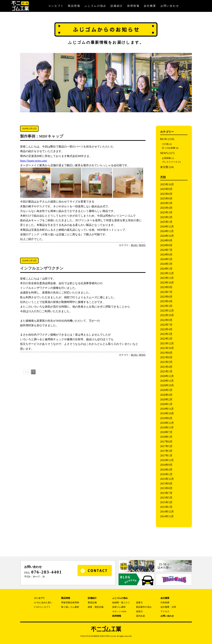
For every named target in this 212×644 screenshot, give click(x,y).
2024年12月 (167, 227)
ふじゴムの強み (95, 6)
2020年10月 (167, 385)
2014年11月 (167, 516)
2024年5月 (166, 259)
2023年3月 (166, 306)
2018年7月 (166, 432)
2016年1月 (166, 474)
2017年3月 (166, 451)
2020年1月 (166, 404)
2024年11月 (167, 231)
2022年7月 (166, 325)
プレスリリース (170, 162)
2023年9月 (166, 287)
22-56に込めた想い (43, 602)
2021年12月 (167, 343)
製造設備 (92, 602)
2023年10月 (167, 283)
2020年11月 (167, 381)
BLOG (134, 245)
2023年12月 (167, 273)
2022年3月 (166, 334)
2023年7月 (166, 292)
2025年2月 (166, 217)
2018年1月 (166, 437)
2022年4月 (166, 329)
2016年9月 (166, 465)
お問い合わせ (170, 6)
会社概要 (150, 6)
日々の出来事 (169, 148)
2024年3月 (166, 264)
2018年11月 (167, 427)
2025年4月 (166, 208)
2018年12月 (167, 423)
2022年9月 (166, 320)
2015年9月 (166, 484)
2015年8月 (166, 488)
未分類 (164, 167)
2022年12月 (167, 311)
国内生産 (141, 616)
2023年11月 (167, 278)
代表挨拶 (165, 602)
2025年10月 (167, 184)
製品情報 (74, 6)
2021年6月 (166, 357)
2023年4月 (166, 301)
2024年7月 (166, 250)
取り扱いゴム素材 (70, 607)
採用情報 (133, 6)
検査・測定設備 (96, 607)
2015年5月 (166, 498)
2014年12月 (167, 512)
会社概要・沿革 (168, 607)
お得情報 (166, 158)
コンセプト (56, 6)
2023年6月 (166, 297)
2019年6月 (166, 418)
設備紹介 (117, 6)
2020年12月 (167, 376)
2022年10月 (167, 315)
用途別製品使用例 (70, 602)
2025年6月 (166, 198)
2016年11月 (167, 460)
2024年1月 (166, 269)
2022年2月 (166, 339)
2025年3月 (166, 212)
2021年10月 (167, 348)
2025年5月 (166, 203)
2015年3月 (166, 502)
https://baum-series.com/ (34, 161)
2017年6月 (166, 442)
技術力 (139, 611)
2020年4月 (166, 395)
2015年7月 (166, 493)
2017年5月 (166, 446)
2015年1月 (166, 507)
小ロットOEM (119, 611)
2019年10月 (167, 413)
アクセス (165, 611)
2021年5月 (166, 362)
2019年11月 (167, 409)
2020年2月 (166, 399)
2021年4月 (166, 367)
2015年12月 (167, 479)
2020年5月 (166, 390)
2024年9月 (166, 240)
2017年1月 (166, 455)
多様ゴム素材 (119, 607)
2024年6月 (166, 255)
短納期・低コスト (121, 602)
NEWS (142, 245)
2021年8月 (166, 353)
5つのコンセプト (42, 607)
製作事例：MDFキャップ (42, 136)
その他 (165, 144)
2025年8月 (166, 194)
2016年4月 (166, 470)
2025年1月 (166, 222)
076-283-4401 (47, 572)
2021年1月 (166, 371)
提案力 (139, 602)
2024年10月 (167, 236)
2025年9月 (166, 189)
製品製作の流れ (144, 607)
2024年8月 (166, 245)
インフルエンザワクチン (42, 268)
